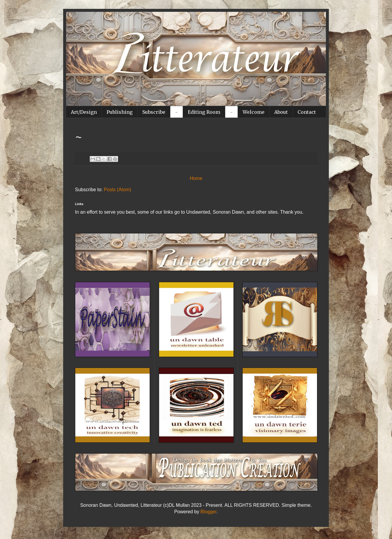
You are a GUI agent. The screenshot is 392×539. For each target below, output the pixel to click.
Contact (307, 112)
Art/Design (84, 112)
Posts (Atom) (117, 190)
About (281, 112)
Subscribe (154, 112)
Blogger (208, 512)
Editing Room (204, 112)
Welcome (254, 112)
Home (196, 178)
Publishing (120, 112)
